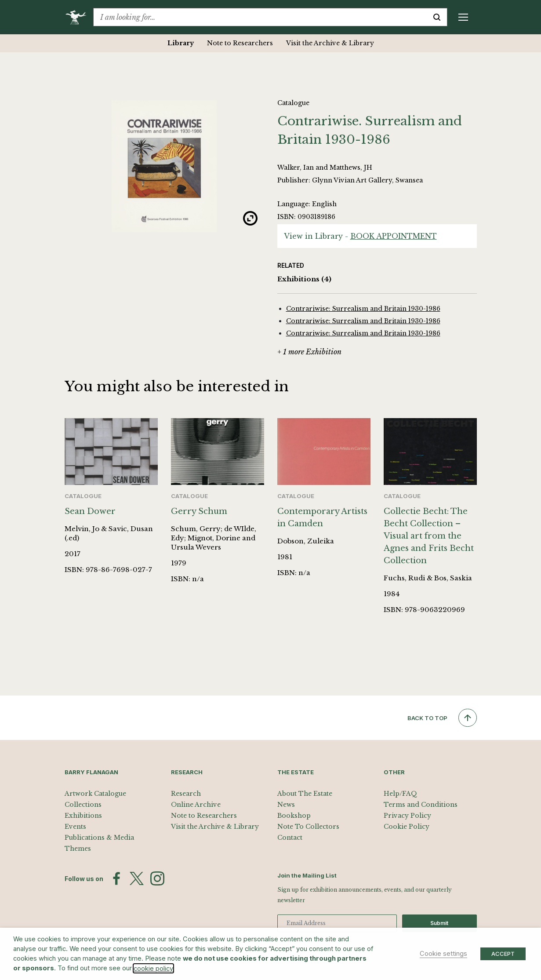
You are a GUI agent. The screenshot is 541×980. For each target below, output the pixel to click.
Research (186, 794)
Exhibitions (304, 279)
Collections (83, 805)
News (286, 805)
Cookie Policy (407, 827)
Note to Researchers (240, 43)
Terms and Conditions (421, 805)
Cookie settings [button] (443, 954)
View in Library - (360, 236)
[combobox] (260, 17)
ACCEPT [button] (503, 954)
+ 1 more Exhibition (309, 352)
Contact (290, 838)
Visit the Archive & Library (330, 43)
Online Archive (196, 805)
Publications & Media (99, 838)
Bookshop (294, 816)
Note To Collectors (308, 827)
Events (75, 827)
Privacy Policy (407, 816)
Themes (78, 849)
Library (181, 43)
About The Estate (305, 794)
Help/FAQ (400, 794)
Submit (439, 923)
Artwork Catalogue (95, 794)
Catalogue (293, 103)
